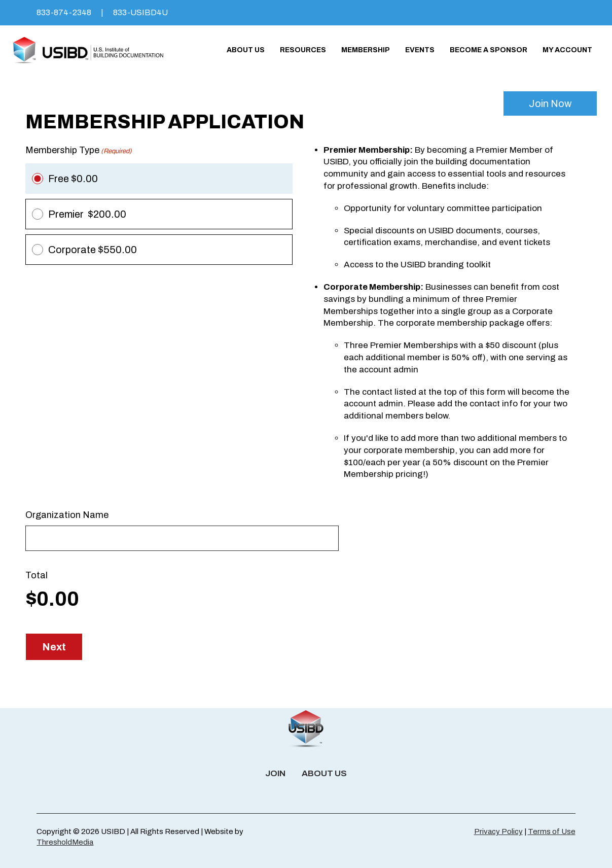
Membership (366, 50)
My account (567, 50)
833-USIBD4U (140, 12)
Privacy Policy (498, 831)
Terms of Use (552, 831)
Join (275, 773)
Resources (303, 50)
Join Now (550, 103)
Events (420, 50)
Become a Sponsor (489, 50)
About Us (246, 50)
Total (37, 575)
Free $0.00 (73, 179)
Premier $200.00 (87, 214)
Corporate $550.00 (93, 250)
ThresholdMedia (65, 842)
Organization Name (67, 515)
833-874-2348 (64, 12)
